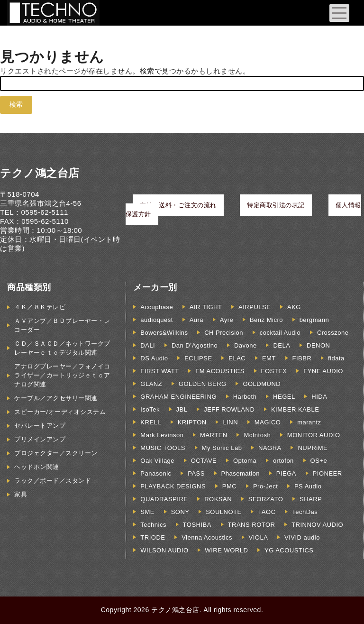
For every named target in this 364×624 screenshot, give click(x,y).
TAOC (267, 512)
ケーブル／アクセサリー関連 (56, 398)
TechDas (305, 512)
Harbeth (245, 397)
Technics (153, 525)
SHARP (311, 499)
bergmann (314, 320)
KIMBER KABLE (295, 409)
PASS (196, 473)
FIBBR (302, 358)
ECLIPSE (198, 358)
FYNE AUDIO (323, 371)
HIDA (319, 397)
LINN (230, 422)
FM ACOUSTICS (220, 371)
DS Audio (154, 358)
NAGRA (270, 448)
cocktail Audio (280, 333)
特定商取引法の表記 (276, 205)
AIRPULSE (255, 307)
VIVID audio (302, 537)
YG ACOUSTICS (289, 550)
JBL (182, 409)
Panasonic (156, 473)
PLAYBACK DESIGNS (173, 486)
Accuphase (157, 307)
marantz (309, 422)
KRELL (151, 422)
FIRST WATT (159, 371)
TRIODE (153, 537)
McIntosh (257, 435)
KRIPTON (192, 422)
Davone (246, 345)
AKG (294, 307)
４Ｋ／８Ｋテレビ (40, 307)
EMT (269, 358)
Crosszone (333, 333)
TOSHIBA (197, 525)
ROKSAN (218, 499)
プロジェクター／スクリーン (56, 453)
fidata (336, 358)
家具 (21, 494)
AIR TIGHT (206, 307)
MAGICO (268, 422)
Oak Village (157, 461)
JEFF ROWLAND (229, 409)
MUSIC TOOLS (163, 448)
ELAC (237, 358)
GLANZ (151, 384)
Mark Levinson (162, 435)
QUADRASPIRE (164, 499)
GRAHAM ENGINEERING (178, 397)
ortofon (283, 461)
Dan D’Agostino (195, 345)
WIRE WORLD (226, 550)
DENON (318, 345)
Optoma (245, 461)
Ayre (227, 320)
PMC (229, 486)
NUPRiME (313, 448)
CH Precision (224, 333)
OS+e (319, 461)
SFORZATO (266, 499)
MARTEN (214, 435)
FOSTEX (274, 371)
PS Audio (308, 486)
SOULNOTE (224, 512)
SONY (180, 512)
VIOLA (259, 537)
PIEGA (286, 473)
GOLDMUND (262, 384)
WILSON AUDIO (164, 550)
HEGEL (284, 397)
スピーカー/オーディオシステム (60, 412)
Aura (196, 320)
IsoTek (150, 409)
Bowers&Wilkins (164, 333)
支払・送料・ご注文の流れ (178, 205)
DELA (282, 345)
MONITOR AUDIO (314, 435)
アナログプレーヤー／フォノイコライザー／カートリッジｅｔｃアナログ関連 (62, 375)
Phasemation (241, 473)
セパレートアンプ (40, 426)
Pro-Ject (265, 486)
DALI (148, 345)
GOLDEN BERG (203, 384)
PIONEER (328, 473)
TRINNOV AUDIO (317, 525)
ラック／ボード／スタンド (53, 481)
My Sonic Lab (222, 448)
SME (147, 512)
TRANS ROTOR (252, 525)
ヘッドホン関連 (37, 467)
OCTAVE (204, 461)
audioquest (157, 320)
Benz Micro (266, 320)
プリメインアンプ (40, 439)
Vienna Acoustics (207, 537)
